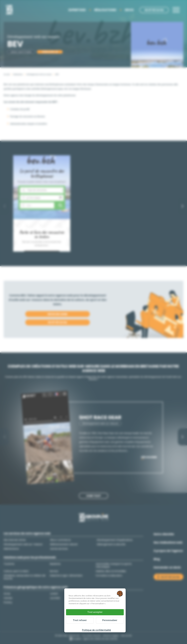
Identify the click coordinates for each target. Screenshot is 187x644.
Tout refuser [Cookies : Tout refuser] (80, 620)
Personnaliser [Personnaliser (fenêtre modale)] (110, 620)
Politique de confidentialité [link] (96, 630)
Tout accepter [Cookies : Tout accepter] (95, 612)
